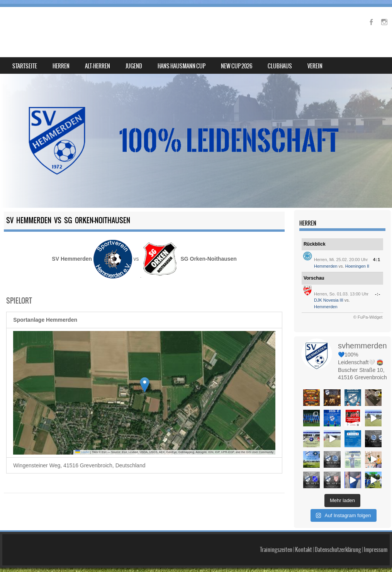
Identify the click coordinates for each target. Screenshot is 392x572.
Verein (315, 66)
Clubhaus (280, 66)
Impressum (376, 537)
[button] (145, 385)
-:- (378, 294)
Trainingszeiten (276, 537)
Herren (61, 66)
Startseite (25, 66)
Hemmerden (326, 266)
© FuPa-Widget (368, 317)
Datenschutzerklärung (338, 537)
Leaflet (82, 452)
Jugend (134, 66)
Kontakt (304, 537)
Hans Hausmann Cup (182, 66)
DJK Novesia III (329, 300)
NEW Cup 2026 (237, 66)
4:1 (377, 260)
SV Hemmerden (48, 26)
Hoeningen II (357, 266)
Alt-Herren (98, 66)
